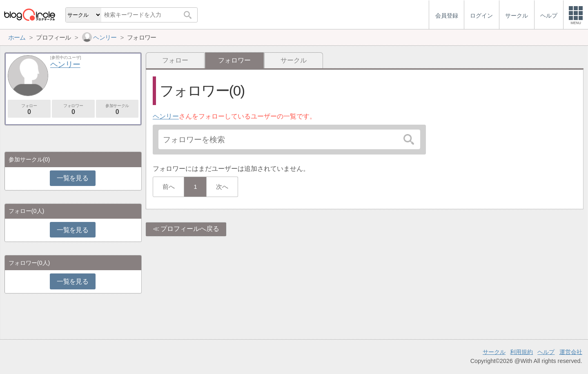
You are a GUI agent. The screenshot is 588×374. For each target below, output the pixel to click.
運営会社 (571, 352)
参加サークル (117, 109)
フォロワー (73, 109)
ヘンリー (166, 116)
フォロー (175, 60)
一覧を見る (72, 178)
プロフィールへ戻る (190, 229)
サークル (294, 60)
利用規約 (521, 352)
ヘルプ (546, 352)
